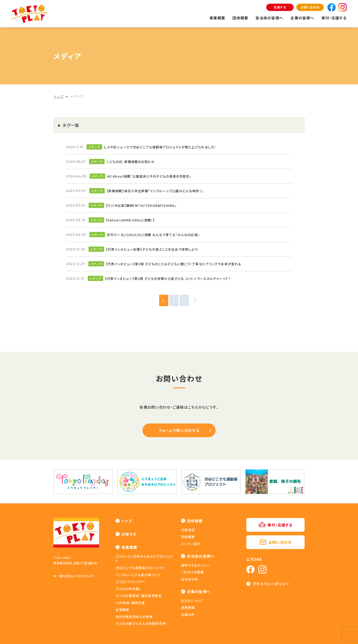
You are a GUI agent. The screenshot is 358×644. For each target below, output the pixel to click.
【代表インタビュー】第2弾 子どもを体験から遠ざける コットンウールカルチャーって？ (168, 279)
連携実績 (188, 607)
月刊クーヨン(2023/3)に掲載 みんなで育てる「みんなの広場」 (153, 235)
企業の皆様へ (302, 18)
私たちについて (192, 601)
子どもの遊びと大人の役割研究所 (141, 623)
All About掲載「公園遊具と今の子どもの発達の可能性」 (149, 176)
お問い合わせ (310, 7)
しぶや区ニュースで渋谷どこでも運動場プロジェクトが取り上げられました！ (160, 147)
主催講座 (122, 610)
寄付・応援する (334, 18)
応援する (280, 7)
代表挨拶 (188, 530)
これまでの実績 (193, 572)
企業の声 (188, 615)
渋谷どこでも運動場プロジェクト (140, 568)
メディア (94, 147)
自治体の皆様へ (269, 18)
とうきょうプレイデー (131, 582)
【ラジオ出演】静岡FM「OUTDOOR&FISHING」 (141, 205)
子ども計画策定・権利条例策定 (139, 596)
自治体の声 (190, 579)
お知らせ (129, 534)
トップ (127, 521)
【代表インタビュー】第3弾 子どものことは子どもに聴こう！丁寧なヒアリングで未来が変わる (174, 264)
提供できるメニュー (196, 565)
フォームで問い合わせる (179, 430)
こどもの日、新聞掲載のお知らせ (130, 162)
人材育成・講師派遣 (130, 603)
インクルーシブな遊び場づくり (138, 575)
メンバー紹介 (191, 544)
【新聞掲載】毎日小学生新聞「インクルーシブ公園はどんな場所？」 (155, 191)
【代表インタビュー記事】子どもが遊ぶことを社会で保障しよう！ (153, 249)
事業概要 (217, 18)
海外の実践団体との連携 (134, 617)
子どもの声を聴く (128, 589)
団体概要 (240, 18)
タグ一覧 (71, 125)
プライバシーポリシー (271, 584)
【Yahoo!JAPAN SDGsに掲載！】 (130, 220)
